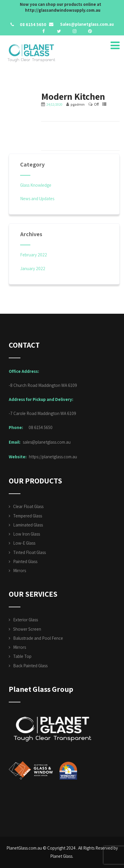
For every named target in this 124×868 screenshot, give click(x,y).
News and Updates (37, 199)
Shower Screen (27, 629)
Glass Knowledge (36, 185)
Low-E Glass (24, 543)
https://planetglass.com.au (53, 457)
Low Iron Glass (27, 534)
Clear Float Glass (28, 506)
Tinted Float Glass (29, 552)
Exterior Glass (26, 620)
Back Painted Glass (30, 666)
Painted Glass (25, 561)
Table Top (22, 656)
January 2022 (33, 269)
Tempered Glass (28, 516)
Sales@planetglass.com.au (87, 24)
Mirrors (20, 571)
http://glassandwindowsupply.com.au (63, 10)
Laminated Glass (28, 525)
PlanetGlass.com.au (24, 848)
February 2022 (34, 255)
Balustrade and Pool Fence (38, 638)
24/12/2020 (54, 104)
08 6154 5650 (33, 24)
